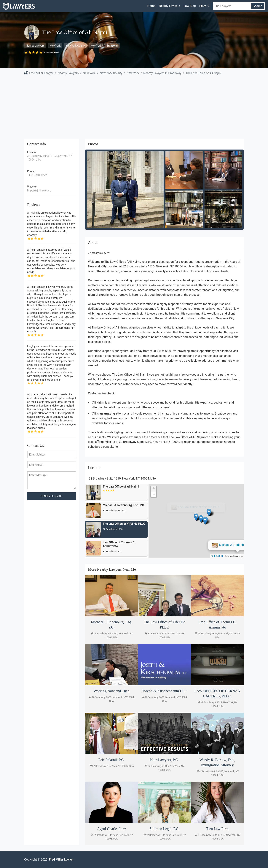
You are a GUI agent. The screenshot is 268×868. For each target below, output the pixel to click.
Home (151, 6)
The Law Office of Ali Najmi (203, 73)
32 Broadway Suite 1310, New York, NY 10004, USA (50, 158)
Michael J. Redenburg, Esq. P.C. (199, 507)
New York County (75, 46)
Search (257, 6)
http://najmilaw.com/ (39, 191)
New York (55, 46)
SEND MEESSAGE (52, 496)
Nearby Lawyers (169, 6)
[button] (196, 517)
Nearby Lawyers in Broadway (162, 73)
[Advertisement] (134, 105)
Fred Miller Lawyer (41, 73)
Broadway (112, 46)
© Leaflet (217, 556)
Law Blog (190, 6)
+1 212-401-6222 (37, 175)
